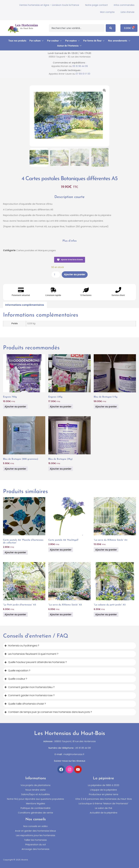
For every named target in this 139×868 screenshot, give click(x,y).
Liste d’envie (128, 12)
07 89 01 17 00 (83, 74)
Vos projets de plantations (36, 785)
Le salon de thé (104, 808)
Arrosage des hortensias (36, 849)
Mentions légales (36, 804)
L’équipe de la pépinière (103, 790)
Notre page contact (96, 5)
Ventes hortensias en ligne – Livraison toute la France (49, 5)
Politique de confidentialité (36, 808)
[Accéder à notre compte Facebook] (61, 769)
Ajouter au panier (75, 275)
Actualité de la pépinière (104, 813)
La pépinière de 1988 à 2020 (104, 785)
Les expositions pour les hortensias (36, 835)
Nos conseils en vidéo (36, 826)
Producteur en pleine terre (104, 794)
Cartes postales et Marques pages (36, 250)
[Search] (111, 28)
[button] (37, 41)
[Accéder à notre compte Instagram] (69, 769)
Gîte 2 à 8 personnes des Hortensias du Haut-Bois (104, 799)
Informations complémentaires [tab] (25, 305)
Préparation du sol (36, 845)
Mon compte (107, 12)
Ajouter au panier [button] (15, 407)
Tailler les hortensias (36, 840)
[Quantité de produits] (56, 275)
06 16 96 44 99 (80, 66)
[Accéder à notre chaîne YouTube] (78, 769)
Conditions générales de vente (36, 813)
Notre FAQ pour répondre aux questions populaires (36, 799)
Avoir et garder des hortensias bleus (36, 831)
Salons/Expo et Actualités (36, 794)
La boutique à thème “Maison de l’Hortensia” (103, 804)
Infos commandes (124, 5)
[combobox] (77, 28)
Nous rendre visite (36, 790)
